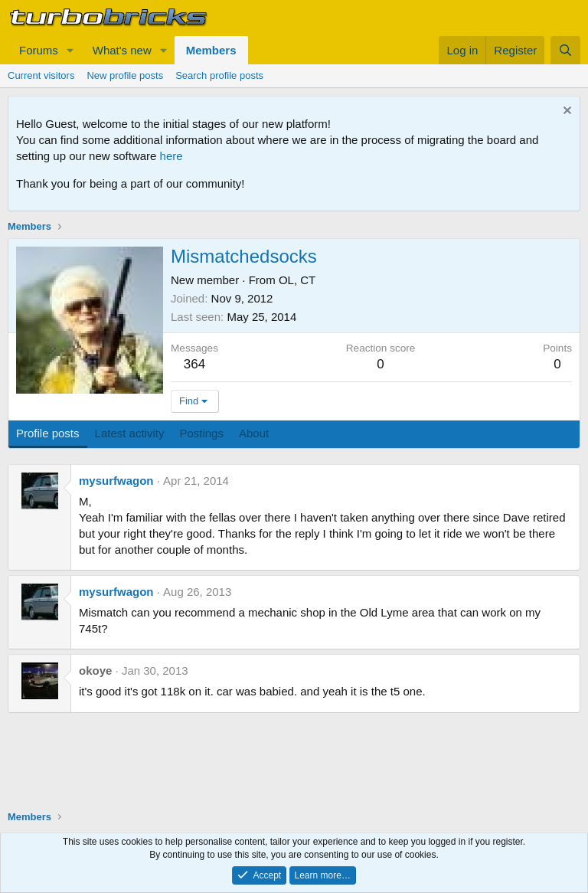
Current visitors (41, 75)
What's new (122, 50)
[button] (70, 50)
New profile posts (125, 75)
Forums (39, 50)
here (171, 156)
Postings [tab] (201, 433)
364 (194, 364)
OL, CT (297, 280)
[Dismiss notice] (565, 112)
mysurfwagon (116, 481)
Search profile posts (219, 75)
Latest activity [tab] (130, 433)
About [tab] (254, 433)
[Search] (565, 50)
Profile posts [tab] (48, 433)
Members (211, 50)
